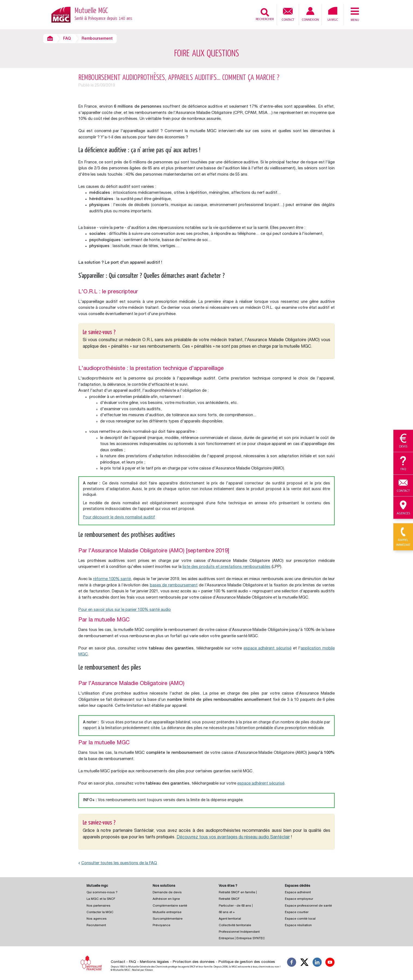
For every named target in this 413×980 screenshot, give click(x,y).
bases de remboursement (174, 585)
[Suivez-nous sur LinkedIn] (317, 963)
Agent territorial (230, 919)
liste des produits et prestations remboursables (226, 567)
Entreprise (226, 939)
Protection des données (194, 962)
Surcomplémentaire (168, 919)
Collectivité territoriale (235, 925)
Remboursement (97, 39)
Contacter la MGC (100, 912)
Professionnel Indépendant (239, 932)
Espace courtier (297, 912)
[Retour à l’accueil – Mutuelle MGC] (61, 14)
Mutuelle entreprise (167, 912)
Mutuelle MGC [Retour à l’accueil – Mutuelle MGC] (103, 15)
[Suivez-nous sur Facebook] (292, 963)
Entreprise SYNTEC (251, 939)
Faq (403, 463)
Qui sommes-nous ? (102, 893)
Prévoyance (161, 925)
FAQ (67, 39)
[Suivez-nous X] (304, 963)
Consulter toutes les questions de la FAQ (118, 863)
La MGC (333, 14)
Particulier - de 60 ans (235, 906)
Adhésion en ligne (166, 899)
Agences (403, 508)
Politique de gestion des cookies (247, 962)
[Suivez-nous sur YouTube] (330, 963)
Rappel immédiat (403, 537)
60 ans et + (227, 912)
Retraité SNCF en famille (237, 893)
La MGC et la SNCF (101, 899)
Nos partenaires (98, 906)
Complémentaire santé (170, 906)
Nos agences (97, 919)
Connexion (310, 14)
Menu (355, 14)
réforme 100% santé (112, 579)
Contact (288, 14)
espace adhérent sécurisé (268, 648)
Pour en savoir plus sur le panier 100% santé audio (125, 610)
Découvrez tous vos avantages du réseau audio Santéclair (233, 838)
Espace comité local (300, 919)
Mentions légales (154, 962)
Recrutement (96, 925)
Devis (403, 441)
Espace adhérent (298, 893)
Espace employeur (299, 899)
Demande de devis (167, 893)
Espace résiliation (298, 925)
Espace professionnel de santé (308, 906)
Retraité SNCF (229, 899)
